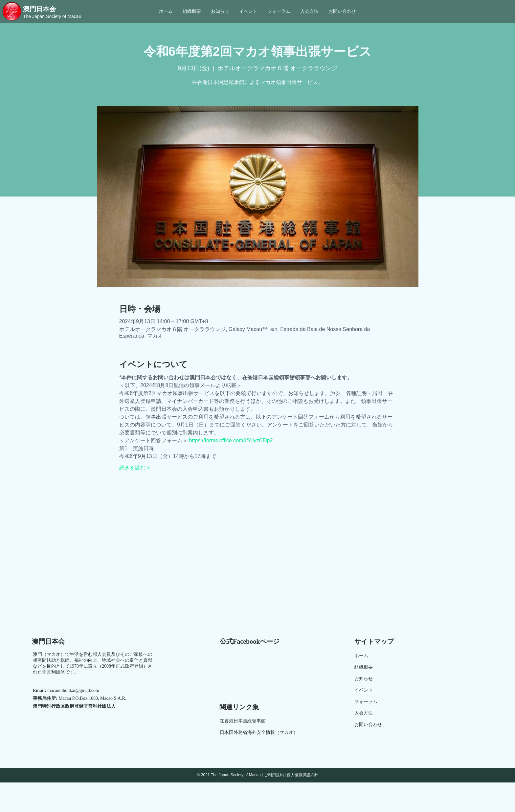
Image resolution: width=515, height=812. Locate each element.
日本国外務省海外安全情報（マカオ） (259, 732)
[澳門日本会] (52, 9)
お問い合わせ (368, 725)
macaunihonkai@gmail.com (73, 690)
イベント (364, 690)
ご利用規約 (274, 775)
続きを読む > (135, 468)
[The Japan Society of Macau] (53, 17)
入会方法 (364, 713)
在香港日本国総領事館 (243, 721)
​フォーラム (366, 702)
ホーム (361, 656)
